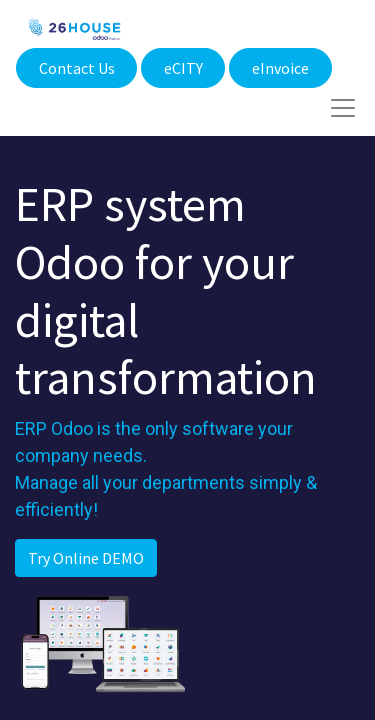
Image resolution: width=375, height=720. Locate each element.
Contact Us (77, 68)
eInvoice (280, 68)
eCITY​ (183, 68)
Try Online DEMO (86, 558)
